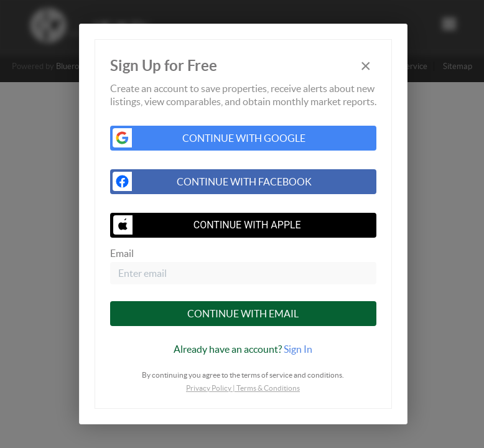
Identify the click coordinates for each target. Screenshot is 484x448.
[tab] (243, 349)
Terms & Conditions (268, 388)
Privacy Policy (209, 388)
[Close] (366, 66)
